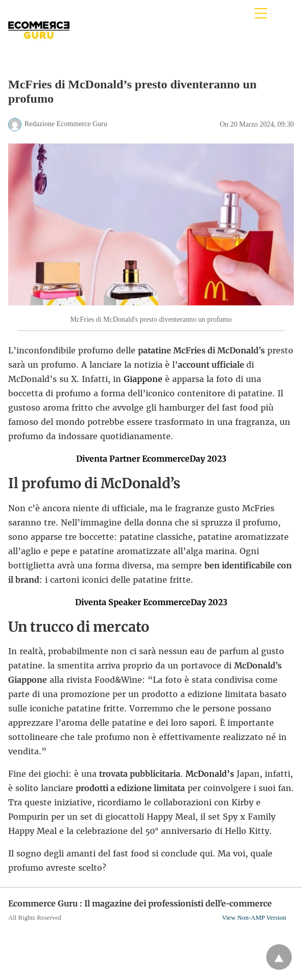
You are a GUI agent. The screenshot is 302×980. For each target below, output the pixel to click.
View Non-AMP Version (254, 918)
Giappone (143, 379)
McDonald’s (210, 774)
